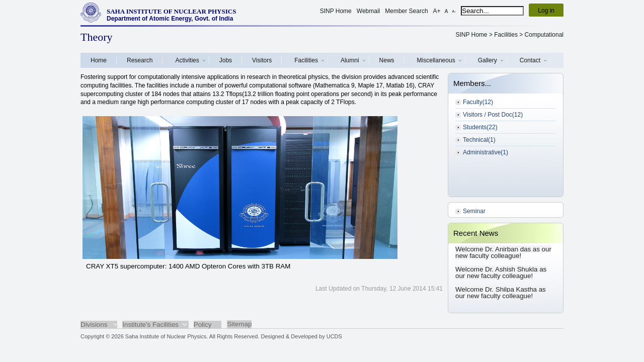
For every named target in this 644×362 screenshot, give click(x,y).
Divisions (94, 325)
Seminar (474, 211)
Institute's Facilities (150, 325)
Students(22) (480, 127)
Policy (203, 325)
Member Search (406, 11)
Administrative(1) (486, 152)
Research (140, 60)
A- (454, 11)
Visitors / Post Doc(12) (493, 115)
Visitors (262, 60)
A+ (437, 11)
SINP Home (336, 11)
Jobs (226, 60)
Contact (530, 60)
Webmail (368, 11)
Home (99, 60)
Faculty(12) (478, 102)
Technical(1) (479, 140)
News (387, 60)
